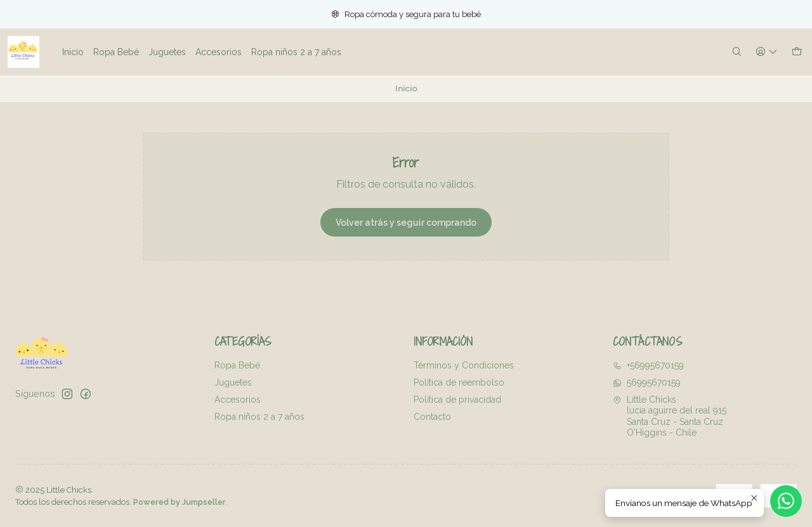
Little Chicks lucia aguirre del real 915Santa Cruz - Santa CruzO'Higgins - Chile (670, 416)
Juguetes (233, 382)
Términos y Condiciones (464, 365)
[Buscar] (737, 52)
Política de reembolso (459, 382)
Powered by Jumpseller (180, 502)
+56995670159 (648, 365)
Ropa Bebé (237, 365)
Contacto (432, 417)
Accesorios (238, 400)
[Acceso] (767, 52)
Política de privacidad (457, 400)
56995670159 (647, 382)
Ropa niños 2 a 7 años (259, 417)
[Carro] (797, 52)
